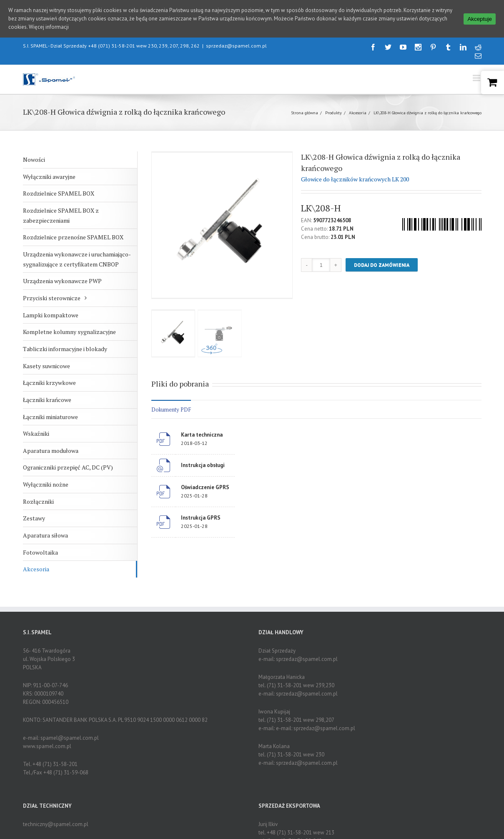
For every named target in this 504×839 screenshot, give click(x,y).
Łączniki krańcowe (47, 400)
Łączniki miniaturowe (50, 417)
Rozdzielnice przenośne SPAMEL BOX (73, 237)
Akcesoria (358, 113)
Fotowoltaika (40, 552)
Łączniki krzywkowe (49, 383)
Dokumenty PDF (171, 409)
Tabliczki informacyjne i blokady (65, 349)
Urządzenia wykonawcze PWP (62, 281)
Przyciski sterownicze (52, 298)
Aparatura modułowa (51, 451)
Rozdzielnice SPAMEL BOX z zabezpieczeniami (61, 215)
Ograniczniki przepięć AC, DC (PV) (68, 467)
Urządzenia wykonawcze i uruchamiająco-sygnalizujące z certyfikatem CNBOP (77, 259)
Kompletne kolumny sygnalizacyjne (69, 332)
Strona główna (305, 113)
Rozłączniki (38, 501)
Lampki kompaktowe (51, 315)
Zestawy (34, 518)
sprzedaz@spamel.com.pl (236, 46)
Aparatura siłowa (45, 535)
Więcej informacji (49, 27)
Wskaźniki (36, 433)
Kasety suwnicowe (46, 366)
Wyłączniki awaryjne (49, 177)
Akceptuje (480, 19)
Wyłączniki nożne (46, 484)
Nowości (34, 160)
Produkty (333, 113)
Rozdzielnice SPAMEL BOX (59, 193)
